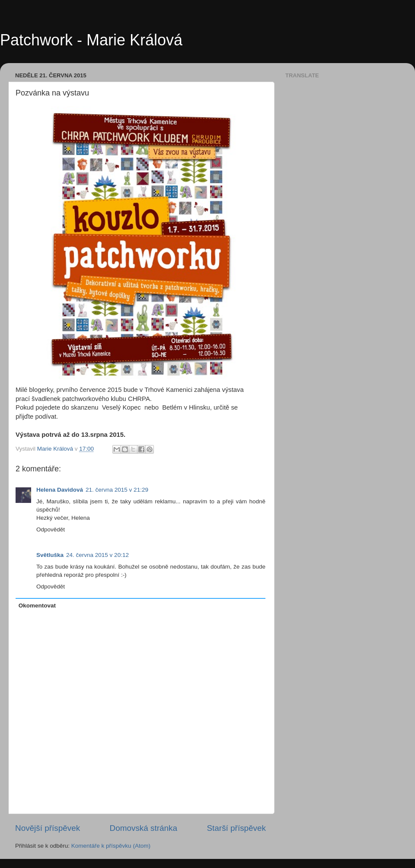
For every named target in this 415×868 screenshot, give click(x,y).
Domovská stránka (144, 828)
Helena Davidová (60, 490)
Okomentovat (37, 606)
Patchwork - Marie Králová (91, 40)
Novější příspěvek (48, 828)
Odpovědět (51, 529)
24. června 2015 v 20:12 (97, 555)
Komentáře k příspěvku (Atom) (111, 846)
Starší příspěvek (237, 828)
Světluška (50, 555)
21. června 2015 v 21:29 (117, 490)
